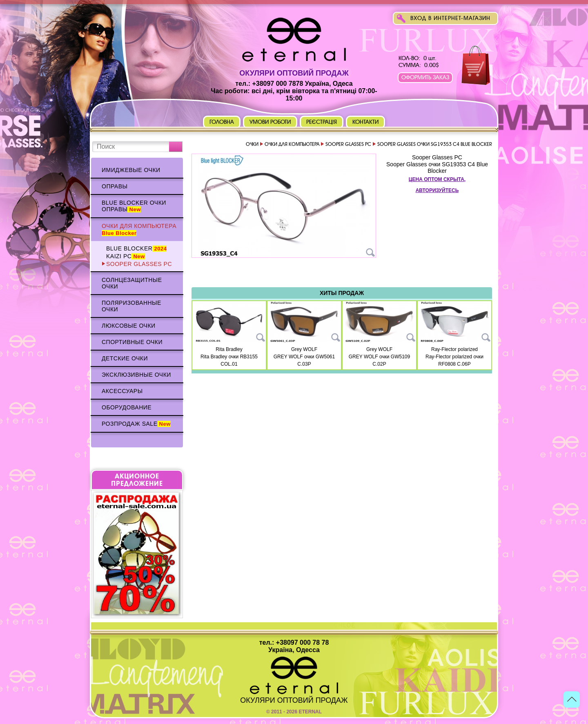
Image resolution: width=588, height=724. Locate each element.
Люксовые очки (129, 326)
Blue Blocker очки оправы (134, 206)
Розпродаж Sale (136, 424)
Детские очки (125, 358)
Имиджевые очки (131, 170)
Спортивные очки (132, 342)
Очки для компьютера (139, 229)
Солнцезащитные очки (132, 283)
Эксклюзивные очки (136, 375)
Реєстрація (322, 122)
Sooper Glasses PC (139, 264)
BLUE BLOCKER (136, 248)
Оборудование (127, 407)
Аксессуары (122, 391)
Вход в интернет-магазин (450, 18)
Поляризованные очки (131, 306)
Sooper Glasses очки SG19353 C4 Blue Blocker (437, 168)
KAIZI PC (126, 256)
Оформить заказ (425, 77)
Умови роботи (270, 122)
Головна (222, 122)
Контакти (365, 122)
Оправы (115, 186)
